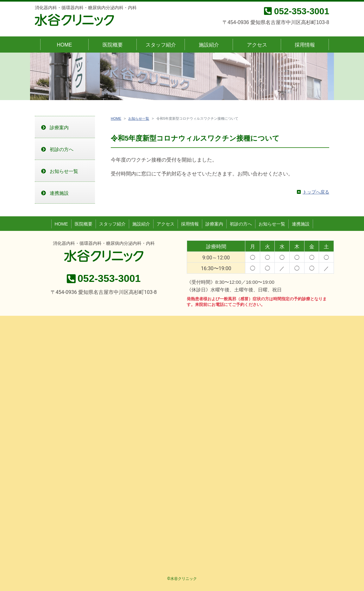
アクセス (257, 45)
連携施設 (59, 193)
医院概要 (113, 45)
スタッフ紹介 (161, 45)
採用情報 (305, 45)
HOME (65, 45)
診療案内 (59, 127)
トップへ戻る (316, 192)
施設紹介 (209, 45)
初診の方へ (62, 149)
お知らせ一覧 (139, 118)
